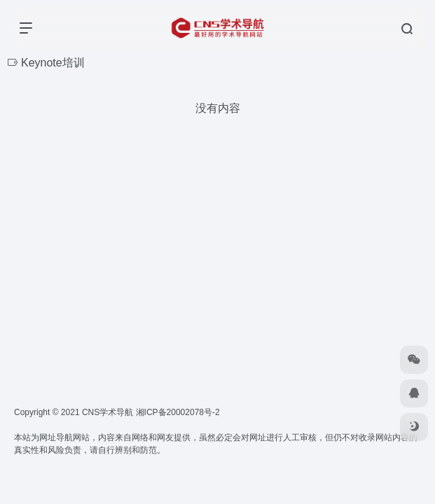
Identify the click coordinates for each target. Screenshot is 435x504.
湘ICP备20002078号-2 (178, 412)
